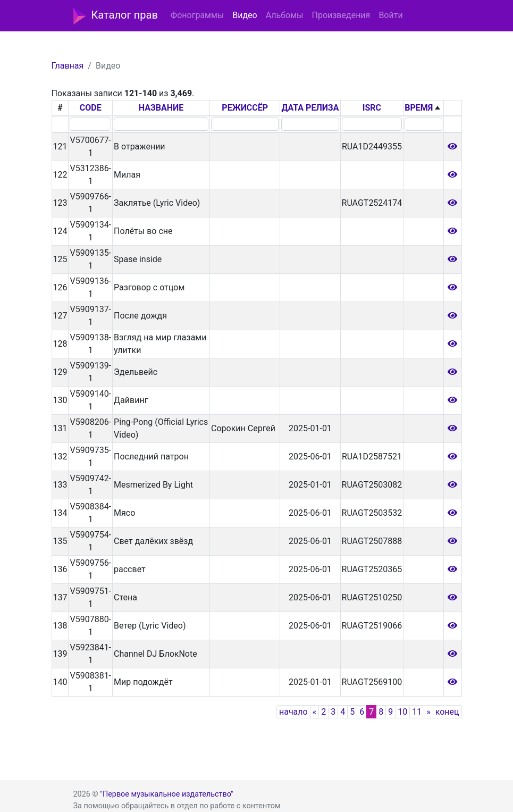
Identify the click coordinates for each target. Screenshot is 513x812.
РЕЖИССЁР (245, 108)
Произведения (341, 15)
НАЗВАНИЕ (161, 108)
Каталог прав (116, 16)
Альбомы (285, 15)
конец (447, 712)
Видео (245, 15)
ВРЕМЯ (419, 108)
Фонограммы (197, 15)
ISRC (372, 108)
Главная (68, 66)
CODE (91, 108)
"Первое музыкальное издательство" (166, 794)
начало (293, 712)
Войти (390, 15)
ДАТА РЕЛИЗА (310, 108)
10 (402, 712)
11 (417, 712)
